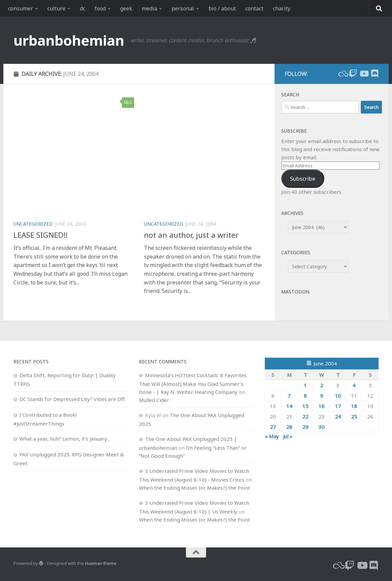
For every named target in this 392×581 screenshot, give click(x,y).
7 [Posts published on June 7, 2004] (289, 396)
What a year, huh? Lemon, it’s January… (65, 439)
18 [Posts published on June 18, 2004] (354, 406)
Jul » (288, 436)
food (100, 8)
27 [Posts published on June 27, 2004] (273, 427)
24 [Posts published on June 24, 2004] (338, 416)
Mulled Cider (154, 400)
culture (56, 8)
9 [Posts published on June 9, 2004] (322, 396)
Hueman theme (101, 563)
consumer (20, 8)
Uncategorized (33, 224)
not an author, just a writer (191, 235)
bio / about (222, 8)
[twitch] (353, 74)
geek (126, 8)
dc (83, 8)
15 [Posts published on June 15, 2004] (305, 406)
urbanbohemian (69, 40)
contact (254, 8)
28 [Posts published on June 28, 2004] (289, 427)
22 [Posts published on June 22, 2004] (305, 416)
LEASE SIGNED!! (40, 235)
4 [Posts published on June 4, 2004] (354, 385)
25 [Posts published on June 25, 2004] (354, 416)
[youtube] (364, 74)
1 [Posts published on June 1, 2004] (305, 385)
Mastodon (295, 292)
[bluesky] (342, 74)
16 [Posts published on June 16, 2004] (322, 406)
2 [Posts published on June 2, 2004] (322, 385)
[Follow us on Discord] (375, 74)
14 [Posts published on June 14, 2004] (289, 406)
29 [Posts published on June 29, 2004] (305, 427)
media (149, 8)
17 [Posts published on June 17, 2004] (338, 406)
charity (282, 8)
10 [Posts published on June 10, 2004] (338, 396)
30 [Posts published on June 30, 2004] (322, 427)
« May (272, 436)
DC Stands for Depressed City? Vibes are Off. (72, 399)
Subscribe (303, 178)
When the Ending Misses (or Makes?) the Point (194, 488)
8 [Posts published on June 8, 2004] (305, 396)
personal (183, 8)
